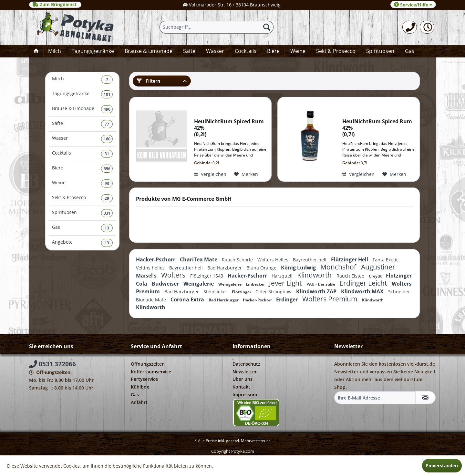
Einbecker (256, 284)
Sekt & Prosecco (82, 198)
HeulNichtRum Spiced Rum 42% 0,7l (377, 128)
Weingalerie (199, 284)
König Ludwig (299, 268)
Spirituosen (82, 213)
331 (107, 213)
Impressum (245, 395)
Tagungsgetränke (82, 94)
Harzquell (283, 276)
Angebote (82, 243)
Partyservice (144, 379)
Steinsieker (216, 292)
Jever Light (286, 283)
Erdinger (288, 299)
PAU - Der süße (321, 284)
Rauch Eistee (351, 276)
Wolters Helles (274, 260)
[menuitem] (410, 27)
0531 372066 (52, 364)
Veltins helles (151, 268)
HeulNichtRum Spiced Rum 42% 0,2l (229, 128)
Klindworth (315, 275)
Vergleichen (210, 174)
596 (107, 169)
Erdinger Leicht (364, 283)
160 (107, 139)
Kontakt (241, 387)
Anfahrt (139, 402)
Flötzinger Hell (350, 259)
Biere (82, 169)
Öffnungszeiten (148, 364)
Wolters (174, 275)
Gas (82, 228)
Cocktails (82, 154)
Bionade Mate (152, 300)
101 (107, 94)
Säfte (82, 124)
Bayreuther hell (310, 260)
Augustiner (378, 267)
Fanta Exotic (386, 260)
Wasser (82, 139)
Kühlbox (140, 387)
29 (107, 198)
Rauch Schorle (238, 260)
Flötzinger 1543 (207, 276)
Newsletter (245, 372)
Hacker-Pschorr (156, 259)
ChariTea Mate (199, 259)
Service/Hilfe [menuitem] (413, 5)
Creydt (376, 276)
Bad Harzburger (225, 268)
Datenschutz (246, 364)
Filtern (148, 81)
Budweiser (166, 284)
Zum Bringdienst (55, 5)
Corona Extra (188, 299)
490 (107, 109)
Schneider (399, 292)
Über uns (243, 379)
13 (107, 228)
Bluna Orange (262, 268)
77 (107, 124)
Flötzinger (242, 292)
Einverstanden (442, 466)
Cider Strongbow (274, 292)
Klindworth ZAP (317, 291)
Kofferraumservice (151, 372)
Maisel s (147, 276)
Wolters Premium (331, 299)
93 (107, 183)
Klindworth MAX (363, 291)
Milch (82, 80)
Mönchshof (339, 267)
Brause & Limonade (82, 109)
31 (107, 154)
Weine (82, 183)
